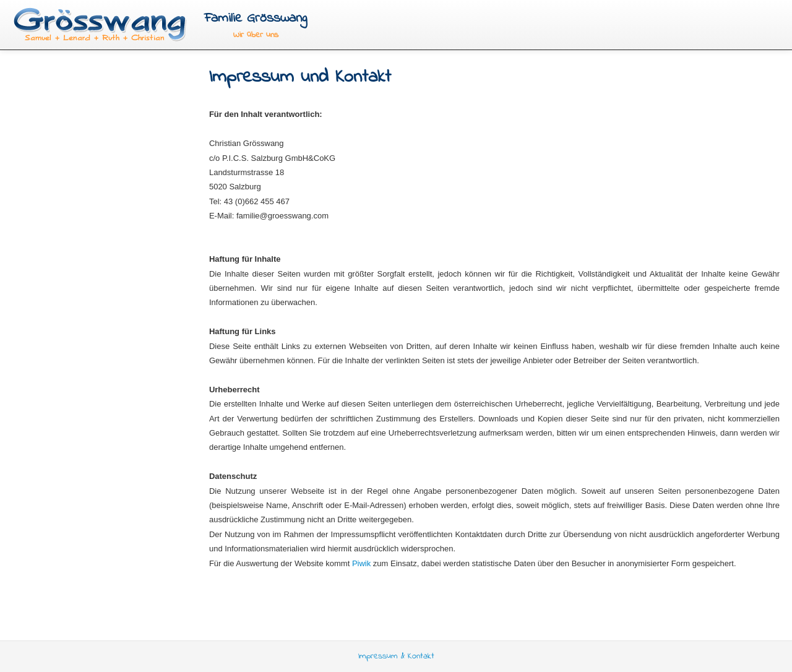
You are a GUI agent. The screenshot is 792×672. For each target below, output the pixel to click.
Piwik (361, 563)
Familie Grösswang (256, 18)
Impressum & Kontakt (396, 656)
